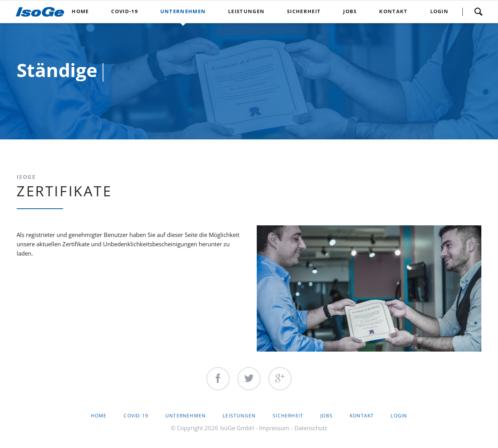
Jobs (326, 416)
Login (399, 416)
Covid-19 (136, 416)
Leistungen (239, 416)
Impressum (274, 428)
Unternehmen (185, 416)
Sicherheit (288, 416)
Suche (478, 12)
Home (99, 416)
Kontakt (362, 416)
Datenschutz (311, 428)
